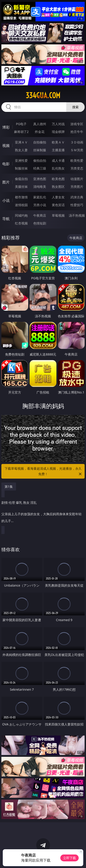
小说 (6, 200)
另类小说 (40, 205)
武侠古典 (77, 197)
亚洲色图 (40, 179)
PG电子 (21, 124)
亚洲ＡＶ (21, 142)
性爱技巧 (77, 205)
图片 (6, 182)
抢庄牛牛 (77, 132)
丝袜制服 (40, 150)
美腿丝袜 (21, 187)
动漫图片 (77, 179)
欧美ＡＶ (58, 142)
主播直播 (58, 150)
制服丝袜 (21, 168)
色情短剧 (40, 223)
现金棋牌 (58, 132)
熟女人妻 (21, 150)
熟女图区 (58, 187)
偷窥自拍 (21, 179)
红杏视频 (21, 223)
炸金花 (40, 132)
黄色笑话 (58, 205)
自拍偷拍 (40, 142)
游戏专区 (77, 124)
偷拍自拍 (40, 160)
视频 (6, 146)
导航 (6, 219)
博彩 (6, 127)
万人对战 (58, 124)
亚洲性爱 (21, 160)
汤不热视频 (77, 215)
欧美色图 (58, 179)
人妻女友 (58, 197)
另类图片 (77, 187)
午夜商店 (40, 215)
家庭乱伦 (40, 197)
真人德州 (40, 124)
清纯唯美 (40, 187)
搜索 (75, 107)
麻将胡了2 (21, 132)
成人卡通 (58, 160)
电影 (6, 164)
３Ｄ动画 (77, 142)
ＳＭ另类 (77, 150)
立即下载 (69, 858)
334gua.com (43, 95)
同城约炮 (21, 215)
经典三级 (40, 168)
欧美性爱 (77, 160)
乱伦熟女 (58, 168)
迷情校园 (21, 205)
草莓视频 (58, 215)
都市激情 (21, 197)
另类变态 (77, 168)
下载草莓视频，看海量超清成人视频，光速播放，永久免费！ (44, 472)
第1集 (9, 487)
